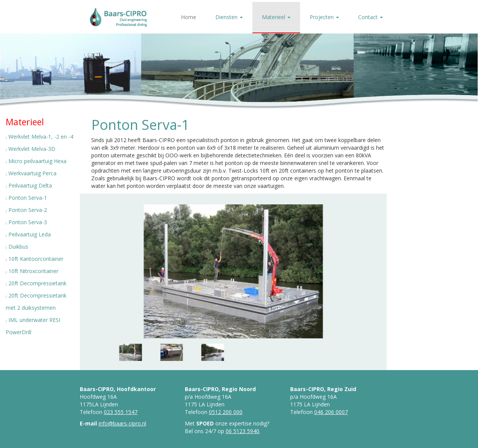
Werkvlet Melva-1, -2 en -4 (41, 137)
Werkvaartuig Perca (32, 173)
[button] (154, 272)
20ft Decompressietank (37, 283)
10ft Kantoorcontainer (36, 259)
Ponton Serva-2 (28, 210)
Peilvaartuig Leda (30, 234)
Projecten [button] (324, 17)
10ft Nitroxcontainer (33, 271)
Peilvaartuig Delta (30, 185)
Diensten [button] (229, 17)
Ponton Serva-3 (28, 222)
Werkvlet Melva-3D (32, 149)
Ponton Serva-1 (28, 198)
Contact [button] (371, 17)
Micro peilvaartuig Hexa (37, 161)
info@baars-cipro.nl (122, 423)
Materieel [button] (276, 17)
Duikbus (18, 247)
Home (189, 17)
